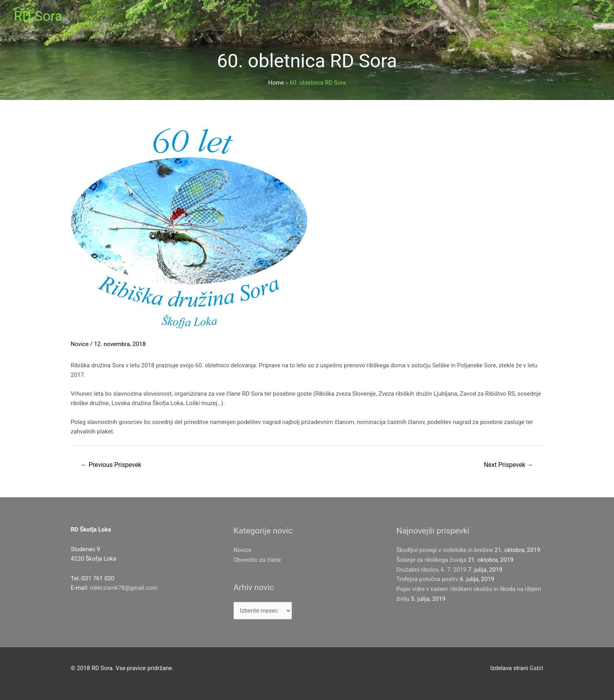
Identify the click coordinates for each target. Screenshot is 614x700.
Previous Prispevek (111, 465)
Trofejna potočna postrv (428, 579)
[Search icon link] (590, 20)
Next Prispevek (508, 465)
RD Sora (38, 17)
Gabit (536, 668)
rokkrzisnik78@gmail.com (124, 588)
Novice (80, 344)
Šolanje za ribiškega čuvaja (432, 560)
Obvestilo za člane (257, 560)
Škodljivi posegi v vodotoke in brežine (445, 550)
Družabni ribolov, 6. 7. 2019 (432, 569)
